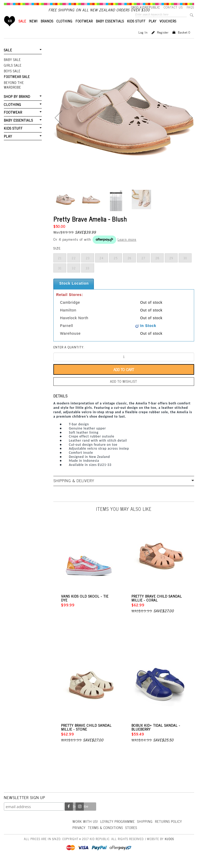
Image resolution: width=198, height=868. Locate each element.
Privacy (110, 835)
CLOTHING (64, 30)
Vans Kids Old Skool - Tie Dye (85, 606)
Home (10, 30)
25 (116, 267)
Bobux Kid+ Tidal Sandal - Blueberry (156, 735)
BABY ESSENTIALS (110, 30)
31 (60, 277)
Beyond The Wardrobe (23, 90)
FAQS (190, 7)
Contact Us (173, 7)
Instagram (80, 814)
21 (60, 267)
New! (34, 30)
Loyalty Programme (120, 829)
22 (74, 267)
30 (185, 267)
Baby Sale (12, 68)
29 (171, 267)
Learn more (127, 248)
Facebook (69, 814)
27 (143, 267)
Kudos (169, 847)
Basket (184, 41)
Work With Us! (86, 829)
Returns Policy (87, 835)
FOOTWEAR (84, 30)
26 (130, 267)
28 (157, 267)
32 (74, 277)
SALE (22, 30)
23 (88, 267)
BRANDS (47, 30)
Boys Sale (12, 79)
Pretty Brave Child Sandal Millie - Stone (86, 735)
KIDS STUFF (136, 30)
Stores (165, 835)
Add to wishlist (124, 390)
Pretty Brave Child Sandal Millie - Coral (157, 606)
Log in (143, 41)
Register (163, 41)
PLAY (153, 30)
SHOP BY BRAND (16, 99)
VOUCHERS (168, 30)
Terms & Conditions (138, 835)
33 (88, 277)
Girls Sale (13, 73)
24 (102, 267)
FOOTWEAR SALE (16, 84)
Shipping (148, 829)
